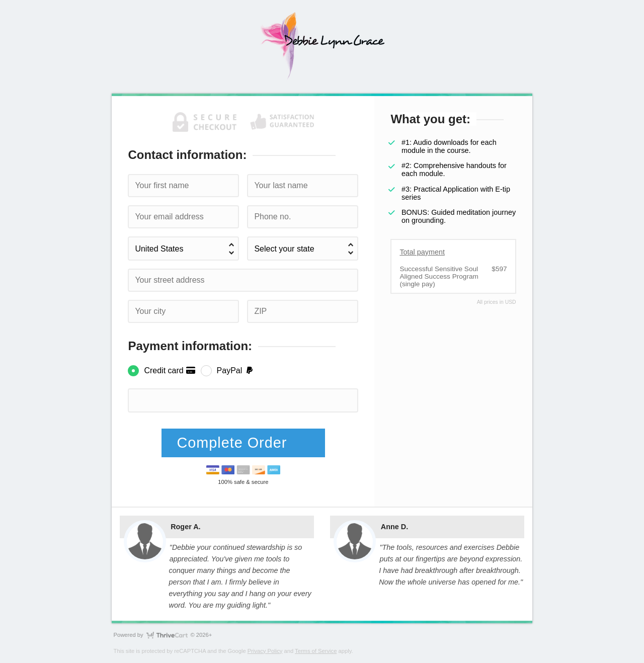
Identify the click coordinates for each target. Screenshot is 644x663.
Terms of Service (316, 651)
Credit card (170, 370)
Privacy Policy (265, 651)
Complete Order (234, 443)
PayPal (236, 370)
